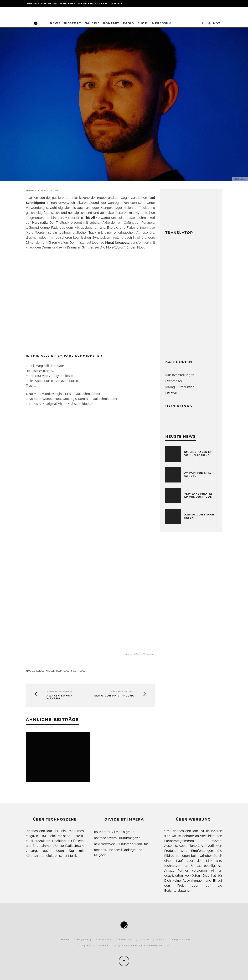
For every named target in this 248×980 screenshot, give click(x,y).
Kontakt (111, 23)
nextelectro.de (105, 844)
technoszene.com (107, 850)
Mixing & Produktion (92, 4)
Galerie (92, 23)
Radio (128, 23)
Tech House (79, 671)
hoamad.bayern (105, 838)
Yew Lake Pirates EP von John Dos (198, 495)
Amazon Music (67, 381)
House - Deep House (58, 671)
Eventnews (67, 4)
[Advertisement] (191, 301)
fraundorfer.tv (104, 832)
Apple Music (44, 381)
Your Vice (41, 376)
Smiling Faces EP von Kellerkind (198, 454)
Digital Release (36, 671)
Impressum (161, 23)
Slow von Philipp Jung (114, 696)
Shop (143, 23)
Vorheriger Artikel (60, 691)
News (55, 23)
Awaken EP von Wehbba (60, 697)
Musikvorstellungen (42, 4)
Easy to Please (63, 376)
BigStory (73, 23)
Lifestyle (116, 4)
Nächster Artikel (123, 691)
